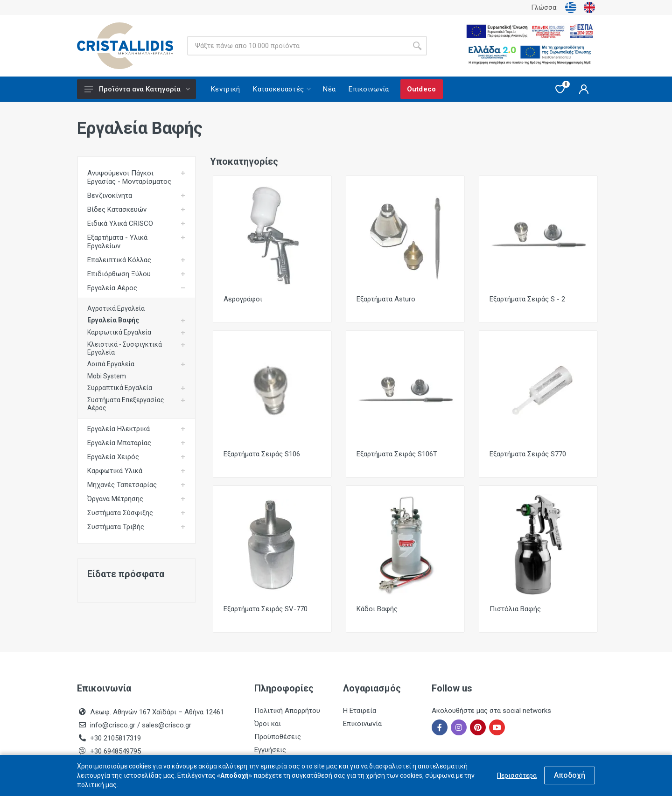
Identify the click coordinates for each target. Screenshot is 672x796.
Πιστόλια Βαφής (515, 609)
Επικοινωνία (362, 724)
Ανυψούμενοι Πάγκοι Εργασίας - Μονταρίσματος (129, 177)
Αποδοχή (570, 775)
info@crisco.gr (114, 725)
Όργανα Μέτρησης (115, 499)
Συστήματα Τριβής (116, 527)
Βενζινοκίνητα (110, 196)
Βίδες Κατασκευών (117, 209)
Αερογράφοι (243, 299)
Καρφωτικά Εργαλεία (119, 332)
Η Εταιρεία (360, 711)
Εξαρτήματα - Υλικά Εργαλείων (117, 242)
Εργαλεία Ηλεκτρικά (119, 429)
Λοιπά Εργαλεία (111, 364)
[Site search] (297, 46)
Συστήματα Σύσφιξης (120, 513)
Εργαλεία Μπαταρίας (119, 443)
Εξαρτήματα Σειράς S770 (528, 454)
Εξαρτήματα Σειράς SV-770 (266, 609)
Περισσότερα (517, 775)
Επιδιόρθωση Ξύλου (119, 274)
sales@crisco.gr (167, 725)
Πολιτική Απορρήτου (287, 711)
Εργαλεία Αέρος (112, 288)
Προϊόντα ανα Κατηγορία (137, 89)
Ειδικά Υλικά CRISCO (120, 223)
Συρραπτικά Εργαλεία (120, 388)
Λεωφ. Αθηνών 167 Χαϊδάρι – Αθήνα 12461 (157, 712)
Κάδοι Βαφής (377, 609)
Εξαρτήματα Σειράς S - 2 (527, 299)
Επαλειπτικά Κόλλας (119, 260)
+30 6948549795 (115, 751)
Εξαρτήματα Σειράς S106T (397, 454)
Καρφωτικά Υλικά (115, 471)
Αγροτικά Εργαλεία (116, 308)
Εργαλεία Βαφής (113, 320)
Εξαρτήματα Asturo (386, 299)
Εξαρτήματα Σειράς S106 (262, 454)
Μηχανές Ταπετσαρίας (122, 485)
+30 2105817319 (115, 738)
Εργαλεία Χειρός (113, 457)
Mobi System (107, 376)
